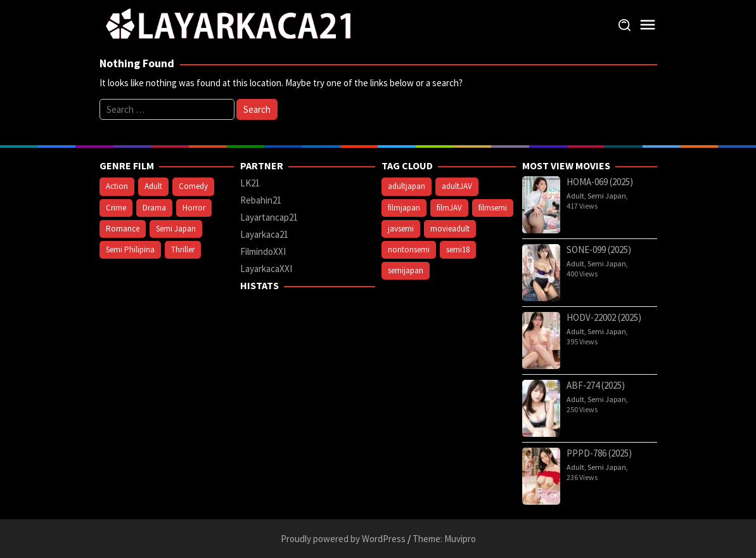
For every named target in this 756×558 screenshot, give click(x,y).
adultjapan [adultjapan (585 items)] (407, 186)
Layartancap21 (269, 217)
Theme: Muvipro (444, 539)
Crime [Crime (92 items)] (116, 208)
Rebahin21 (261, 200)
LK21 (250, 183)
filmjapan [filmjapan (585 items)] (404, 208)
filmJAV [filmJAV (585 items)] (449, 208)
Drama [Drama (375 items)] (154, 208)
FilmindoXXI (263, 251)
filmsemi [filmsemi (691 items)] (493, 208)
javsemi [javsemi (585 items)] (401, 229)
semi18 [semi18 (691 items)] (458, 250)
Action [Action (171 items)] (117, 186)
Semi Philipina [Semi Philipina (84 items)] (130, 250)
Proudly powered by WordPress (343, 539)
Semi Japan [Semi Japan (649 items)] (176, 229)
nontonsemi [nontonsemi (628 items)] (409, 250)
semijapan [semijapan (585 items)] (406, 270)
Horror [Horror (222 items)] (194, 208)
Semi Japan (607, 196)
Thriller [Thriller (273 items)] (183, 250)
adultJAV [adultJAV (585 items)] (457, 186)
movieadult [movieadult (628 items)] (450, 229)
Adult (575, 196)
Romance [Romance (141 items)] (123, 229)
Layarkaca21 (264, 234)
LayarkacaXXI (266, 269)
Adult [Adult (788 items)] (153, 186)
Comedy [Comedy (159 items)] (193, 186)
